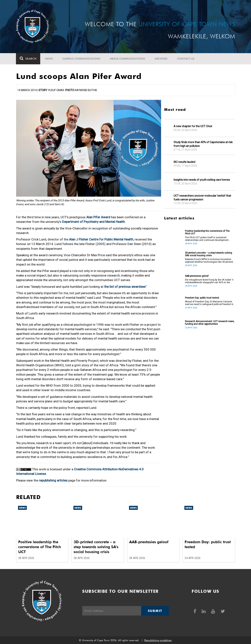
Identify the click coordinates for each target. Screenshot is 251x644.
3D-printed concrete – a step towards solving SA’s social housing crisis (209, 254)
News (49, 59)
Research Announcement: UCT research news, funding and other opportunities (210, 323)
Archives (161, 59)
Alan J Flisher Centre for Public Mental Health (101, 239)
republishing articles (53, 480)
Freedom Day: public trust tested (202, 298)
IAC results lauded (184, 162)
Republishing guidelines (158, 640)
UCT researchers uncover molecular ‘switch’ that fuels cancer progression (202, 198)
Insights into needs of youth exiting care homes (202, 180)
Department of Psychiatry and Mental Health (93, 222)
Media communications (128, 59)
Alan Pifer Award (98, 217)
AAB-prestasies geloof (197, 276)
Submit (155, 611)
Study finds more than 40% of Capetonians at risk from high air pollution (203, 144)
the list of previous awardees (125, 287)
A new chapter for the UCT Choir (193, 126)
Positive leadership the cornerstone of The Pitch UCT (207, 232)
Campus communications (82, 59)
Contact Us (186, 59)
